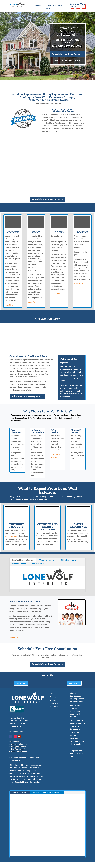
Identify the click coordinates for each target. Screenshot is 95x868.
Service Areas (18, 731)
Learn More (9, 305)
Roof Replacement (39, 564)
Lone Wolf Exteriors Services (23, 560)
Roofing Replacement (19, 751)
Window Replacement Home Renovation (57, 703)
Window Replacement (47, 560)
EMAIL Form (21, 683)
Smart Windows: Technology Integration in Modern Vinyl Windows (76, 711)
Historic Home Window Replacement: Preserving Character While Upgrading (78, 738)
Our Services (14, 741)
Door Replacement (19, 564)
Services (37, 6)
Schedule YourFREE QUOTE (78, 5)
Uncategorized (55, 697)
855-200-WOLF (72, 60)
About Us (50, 6)
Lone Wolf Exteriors (20, 792)
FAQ (60, 6)
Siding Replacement (69, 560)
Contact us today (11, 536)
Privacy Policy (15, 760)
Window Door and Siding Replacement (47, 792)
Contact (47, 9)
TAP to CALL (74, 683)
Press (52, 693)
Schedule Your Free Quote (66, 54)
